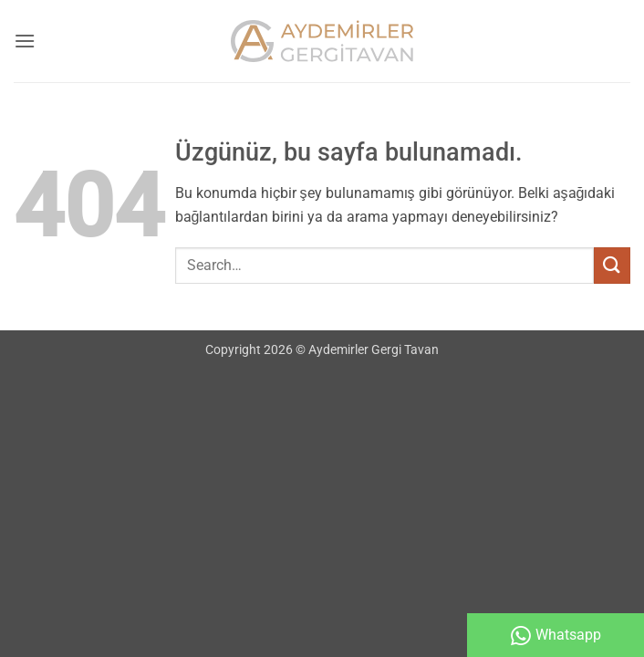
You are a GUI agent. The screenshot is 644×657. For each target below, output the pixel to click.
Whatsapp (556, 636)
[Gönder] (612, 265)
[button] (25, 41)
